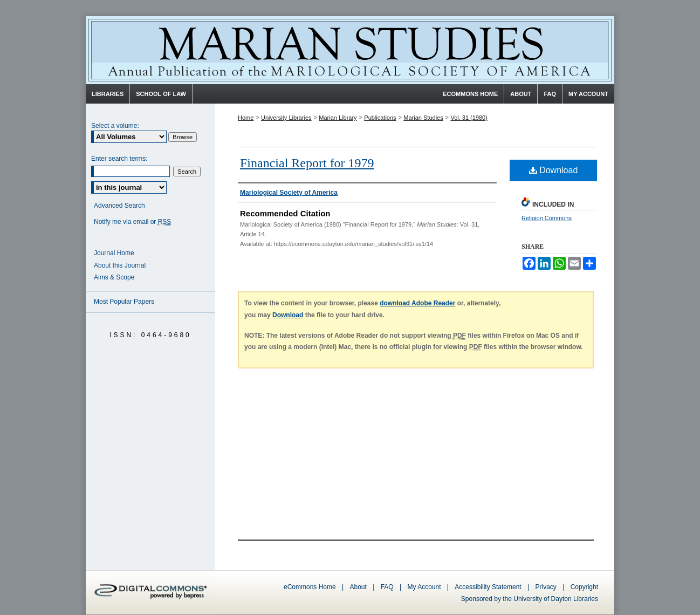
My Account (424, 587)
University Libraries (286, 118)
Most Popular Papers (124, 302)
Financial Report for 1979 (307, 163)
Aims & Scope (114, 277)
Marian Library (338, 118)
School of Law (161, 94)
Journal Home (114, 253)
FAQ (387, 587)
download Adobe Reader (417, 303)
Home (246, 118)
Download (554, 170)
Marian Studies (350, 50)
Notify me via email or (132, 222)
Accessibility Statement (488, 587)
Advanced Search (119, 206)
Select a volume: (115, 126)
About (358, 587)
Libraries (108, 94)
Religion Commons (547, 218)
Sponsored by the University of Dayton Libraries (530, 599)
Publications (380, 118)
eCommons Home (310, 587)
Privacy (547, 587)
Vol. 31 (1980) (469, 118)
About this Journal (120, 265)
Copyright (584, 587)
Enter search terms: (119, 159)
